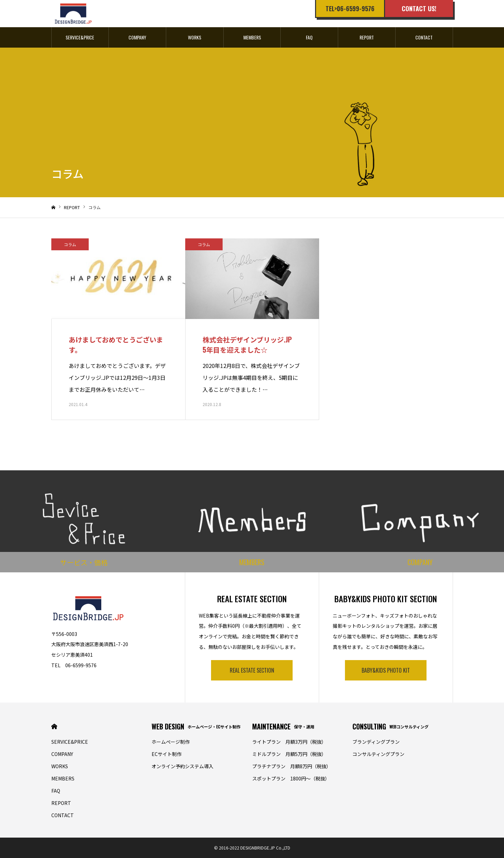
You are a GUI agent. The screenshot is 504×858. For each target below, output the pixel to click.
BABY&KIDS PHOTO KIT (386, 670)
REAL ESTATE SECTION (252, 670)
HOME (54, 727)
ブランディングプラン (376, 742)
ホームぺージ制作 (171, 742)
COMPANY (137, 37)
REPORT (367, 37)
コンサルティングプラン (378, 754)
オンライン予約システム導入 (183, 766)
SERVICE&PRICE (80, 37)
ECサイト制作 (167, 754)
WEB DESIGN (196, 726)
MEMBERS (252, 37)
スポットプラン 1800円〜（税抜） (291, 778)
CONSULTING (390, 726)
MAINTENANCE (283, 726)
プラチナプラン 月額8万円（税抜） (292, 766)
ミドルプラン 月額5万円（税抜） (289, 754)
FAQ (309, 37)
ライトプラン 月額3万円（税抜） (289, 742)
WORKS (195, 37)
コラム (70, 244)
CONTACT (424, 37)
